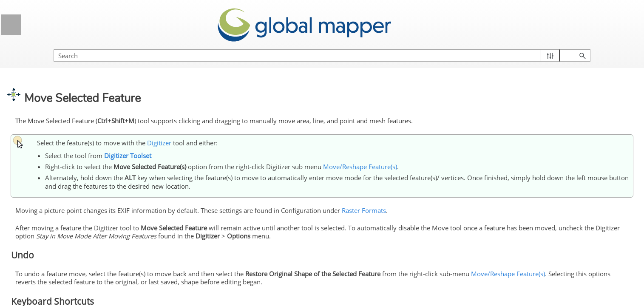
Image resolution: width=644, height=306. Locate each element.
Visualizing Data (76, 86)
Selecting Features (54, 162)
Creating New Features (79, 194)
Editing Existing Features (79, 236)
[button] (597, 47)
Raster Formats (507, 198)
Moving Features (64, 283)
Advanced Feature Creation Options (79, 215)
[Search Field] (553, 47)
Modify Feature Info (82, 252)
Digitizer (76, 128)
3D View (76, 107)
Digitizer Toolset (79, 147)
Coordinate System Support (76, 65)
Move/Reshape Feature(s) (82, 267)
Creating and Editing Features (70, 178)
